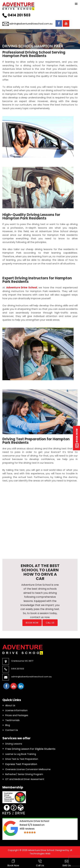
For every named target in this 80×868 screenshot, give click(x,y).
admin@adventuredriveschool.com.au (31, 24)
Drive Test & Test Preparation (22, 759)
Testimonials (12, 720)
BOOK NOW (32, 623)
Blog (8, 725)
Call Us (50, 623)
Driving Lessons (14, 744)
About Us (10, 705)
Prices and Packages (17, 715)
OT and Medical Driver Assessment (25, 779)
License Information (16, 710)
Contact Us (12, 730)
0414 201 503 (19, 15)
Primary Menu (76, 4)
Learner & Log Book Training (21, 754)
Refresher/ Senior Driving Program (24, 774)
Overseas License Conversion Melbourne (28, 769)
